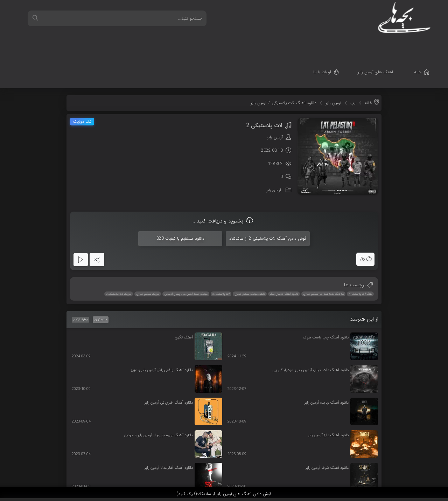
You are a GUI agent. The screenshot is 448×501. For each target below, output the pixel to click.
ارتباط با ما (333, 44)
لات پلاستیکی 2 (221, 259)
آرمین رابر (333, 68)
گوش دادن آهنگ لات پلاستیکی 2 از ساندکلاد (268, 203)
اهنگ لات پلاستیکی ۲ (360, 259)
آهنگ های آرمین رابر (386, 44)
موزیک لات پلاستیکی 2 (119, 259)
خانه (428, 44)
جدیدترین (101, 284)
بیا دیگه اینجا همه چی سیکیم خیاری (323, 259)
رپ (353, 68)
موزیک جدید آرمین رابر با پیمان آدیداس (186, 259)
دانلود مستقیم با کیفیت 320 (180, 203)
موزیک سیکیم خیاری (148, 259)
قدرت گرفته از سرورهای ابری (405, 474)
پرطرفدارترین (80, 284)
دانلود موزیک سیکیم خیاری (250, 259)
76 (362, 224)
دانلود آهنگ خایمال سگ (284, 259)
